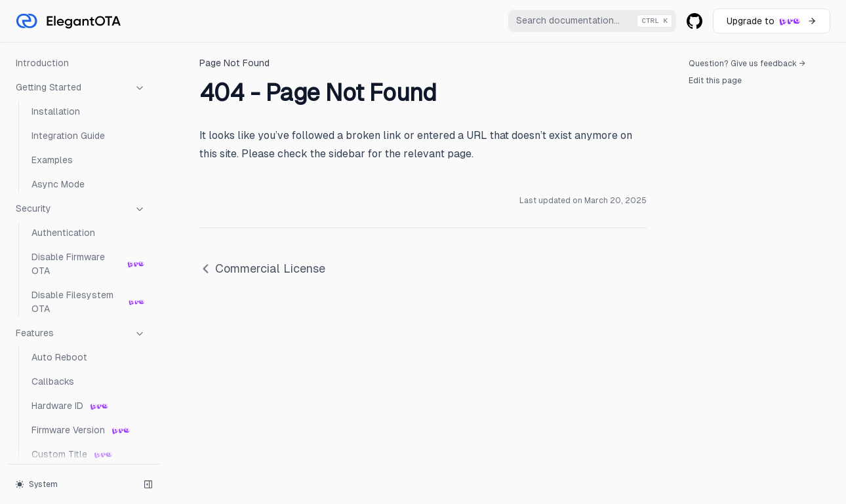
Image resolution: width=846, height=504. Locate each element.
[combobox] (592, 21)
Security (81, 209)
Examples (52, 160)
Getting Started (81, 88)
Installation (56, 111)
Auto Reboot (59, 357)
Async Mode (58, 184)
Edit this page (715, 81)
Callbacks (53, 381)
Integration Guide (68, 136)
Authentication (63, 233)
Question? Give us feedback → (747, 64)
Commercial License (262, 268)
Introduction (42, 63)
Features (81, 334)
